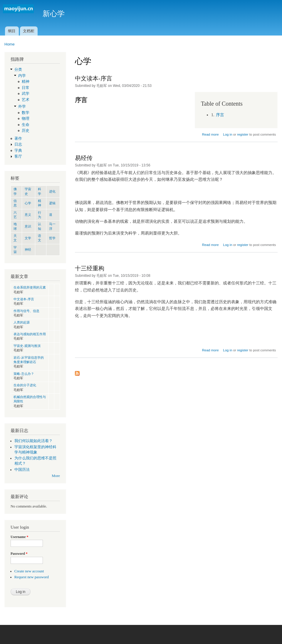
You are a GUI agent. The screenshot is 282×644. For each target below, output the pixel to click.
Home (10, 44)
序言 (220, 115)
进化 (52, 191)
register (243, 134)
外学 (22, 107)
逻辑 (52, 203)
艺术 (26, 100)
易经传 (84, 158)
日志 (18, 144)
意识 (28, 226)
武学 (26, 94)
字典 (18, 151)
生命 (26, 125)
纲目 (12, 31)
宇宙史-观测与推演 (27, 346)
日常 (26, 88)
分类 (18, 70)
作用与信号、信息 (26, 311)
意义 (28, 215)
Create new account (29, 571)
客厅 (18, 156)
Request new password (32, 577)
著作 (18, 139)
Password (19, 554)
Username (19, 537)
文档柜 (29, 31)
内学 (22, 76)
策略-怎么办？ (24, 374)
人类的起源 (22, 322)
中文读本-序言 (24, 299)
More (56, 476)
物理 (26, 119)
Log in (228, 134)
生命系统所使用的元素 (30, 287)
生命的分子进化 (25, 385)
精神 (26, 82)
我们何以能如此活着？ (33, 441)
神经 (28, 249)
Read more (210, 134)
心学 (28, 203)
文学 (28, 238)
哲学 (52, 238)
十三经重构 (90, 268)
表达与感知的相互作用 (30, 334)
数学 (26, 113)
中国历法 (22, 470)
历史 (26, 131)
